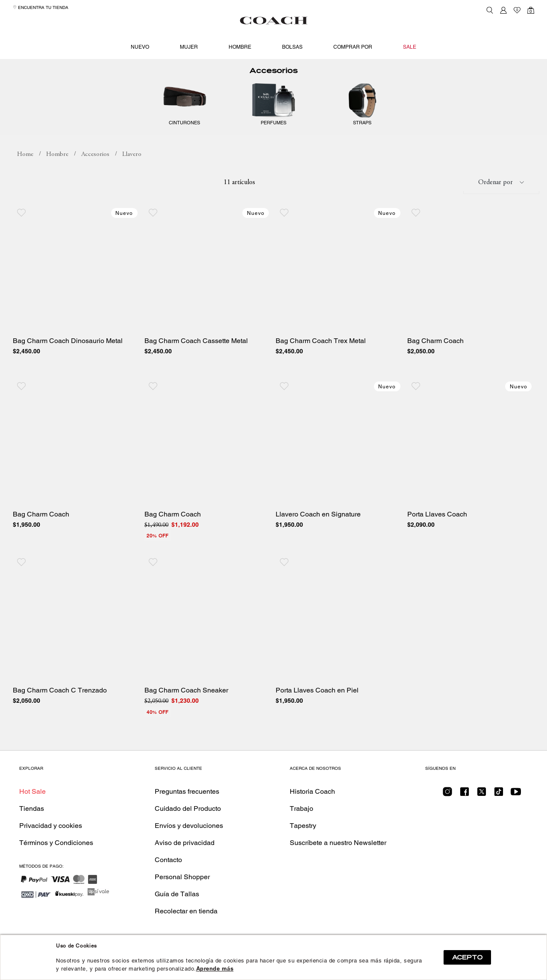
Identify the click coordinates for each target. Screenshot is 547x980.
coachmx (25, 165)
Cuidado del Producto (188, 819)
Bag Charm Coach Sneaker (186, 701)
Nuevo (140, 47)
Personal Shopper (182, 888)
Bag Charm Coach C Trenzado (60, 701)
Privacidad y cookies (51, 836)
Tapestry (303, 836)
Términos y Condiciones (56, 853)
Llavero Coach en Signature (318, 525)
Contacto (168, 870)
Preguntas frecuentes (187, 802)
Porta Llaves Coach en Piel (317, 701)
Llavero (132, 165)
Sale (410, 47)
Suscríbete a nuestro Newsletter (338, 853)
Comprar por (353, 47)
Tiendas (32, 819)
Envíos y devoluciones (189, 836)
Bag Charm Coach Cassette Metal (196, 352)
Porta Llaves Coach (437, 525)
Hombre (240, 47)
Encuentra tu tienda (41, 7)
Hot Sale (32, 802)
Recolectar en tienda (186, 922)
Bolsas (292, 47)
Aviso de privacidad (185, 853)
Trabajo (301, 819)
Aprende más (215, 969)
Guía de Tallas (177, 905)
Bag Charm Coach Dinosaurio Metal (68, 352)
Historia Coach (312, 802)
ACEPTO (467, 957)
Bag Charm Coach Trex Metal (321, 352)
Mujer (189, 47)
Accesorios (273, 81)
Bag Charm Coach (435, 352)
